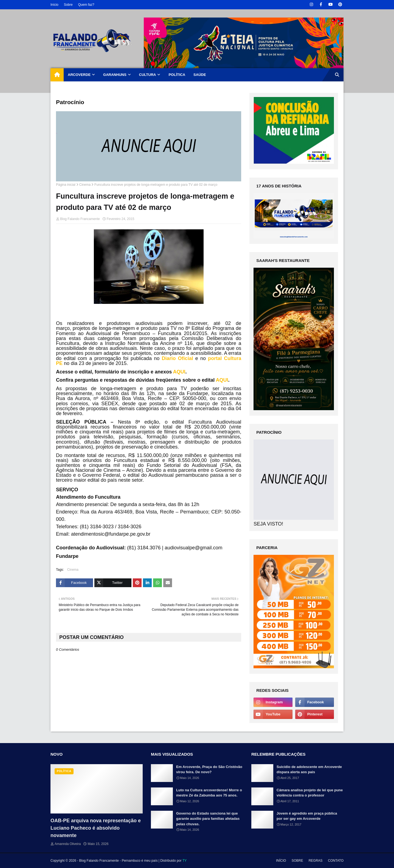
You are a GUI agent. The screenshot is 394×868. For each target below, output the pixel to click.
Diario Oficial (177, 358)
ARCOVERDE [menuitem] (79, 75)
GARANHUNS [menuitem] (115, 75)
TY (185, 861)
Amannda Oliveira (68, 844)
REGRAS (316, 861)
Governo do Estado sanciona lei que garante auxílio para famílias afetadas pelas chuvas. (208, 819)
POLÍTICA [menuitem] (177, 75)
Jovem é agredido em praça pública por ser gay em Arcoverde (307, 816)
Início (54, 5)
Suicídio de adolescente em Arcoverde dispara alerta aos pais (309, 770)
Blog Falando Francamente (80, 219)
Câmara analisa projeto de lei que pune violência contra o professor (310, 793)
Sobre (68, 5)
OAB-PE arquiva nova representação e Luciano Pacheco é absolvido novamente (96, 828)
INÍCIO (281, 861)
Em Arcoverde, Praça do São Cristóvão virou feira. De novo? (209, 770)
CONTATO (336, 861)
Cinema (85, 185)
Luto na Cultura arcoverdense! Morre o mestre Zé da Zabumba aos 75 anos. (209, 793)
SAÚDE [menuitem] (200, 75)
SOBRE (297, 861)
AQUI (179, 372)
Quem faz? (86, 5)
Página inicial (66, 185)
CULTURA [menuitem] (148, 75)
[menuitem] (57, 75)
